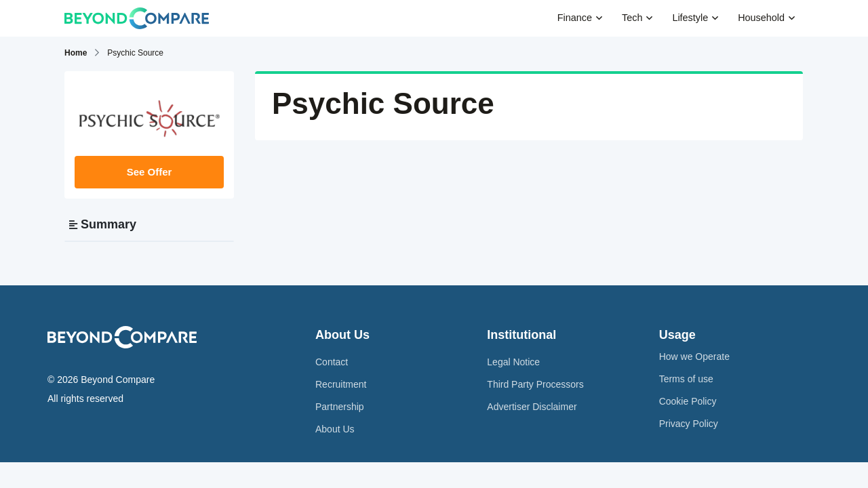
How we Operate (694, 357)
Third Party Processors (535, 384)
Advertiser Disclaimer (532, 407)
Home (76, 53)
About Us (335, 429)
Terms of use (686, 379)
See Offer (150, 172)
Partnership (340, 407)
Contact (332, 362)
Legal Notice (513, 362)
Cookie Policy (688, 401)
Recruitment (341, 384)
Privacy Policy (689, 424)
